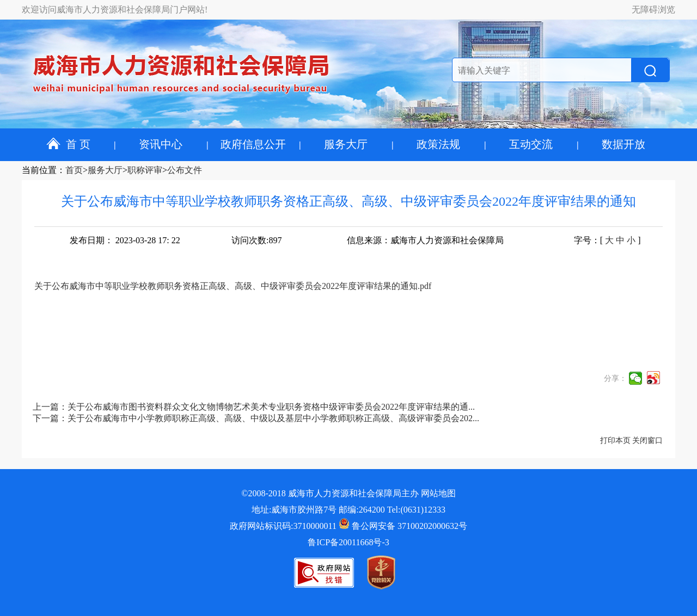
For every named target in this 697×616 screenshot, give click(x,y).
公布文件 (185, 170)
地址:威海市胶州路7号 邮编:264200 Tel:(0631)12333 (348, 510)
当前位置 (39, 170)
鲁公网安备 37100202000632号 (403, 526)
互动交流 (531, 144)
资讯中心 (161, 144)
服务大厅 (346, 144)
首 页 (68, 144)
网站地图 (438, 493)
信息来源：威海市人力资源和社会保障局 (425, 240)
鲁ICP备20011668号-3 (348, 542)
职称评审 (145, 170)
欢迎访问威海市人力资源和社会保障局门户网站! (115, 10)
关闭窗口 (647, 441)
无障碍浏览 (653, 10)
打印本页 (615, 441)
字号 (583, 240)
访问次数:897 (256, 240)
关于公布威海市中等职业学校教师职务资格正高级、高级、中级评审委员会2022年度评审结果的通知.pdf (233, 286)
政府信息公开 (253, 144)
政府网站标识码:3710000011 (283, 526)
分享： (615, 378)
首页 (74, 170)
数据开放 (623, 144)
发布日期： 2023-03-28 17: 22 (125, 240)
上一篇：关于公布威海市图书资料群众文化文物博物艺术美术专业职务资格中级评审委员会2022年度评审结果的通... (254, 407)
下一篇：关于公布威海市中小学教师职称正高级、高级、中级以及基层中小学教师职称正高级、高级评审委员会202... (256, 418)
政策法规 (438, 144)
